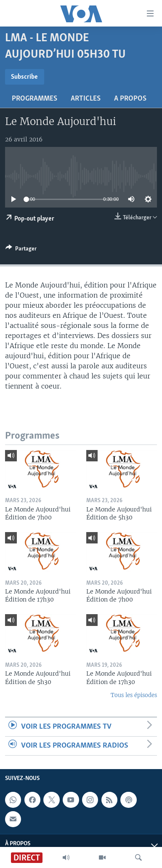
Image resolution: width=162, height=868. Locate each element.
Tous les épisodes (134, 695)
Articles (86, 99)
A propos (130, 99)
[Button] (21, 250)
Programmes (35, 99)
